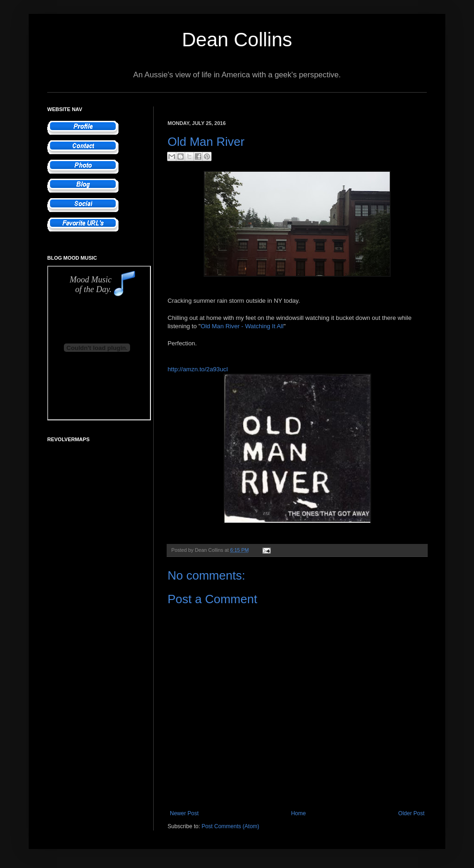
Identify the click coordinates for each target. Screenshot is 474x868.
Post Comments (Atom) (230, 826)
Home (299, 813)
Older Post (411, 813)
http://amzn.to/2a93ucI (198, 369)
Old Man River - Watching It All (242, 326)
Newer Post (184, 813)
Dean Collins (237, 40)
